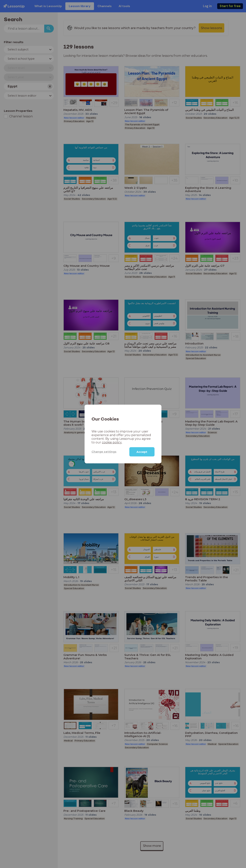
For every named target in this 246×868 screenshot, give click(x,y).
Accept (142, 452)
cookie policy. (112, 442)
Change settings (104, 452)
